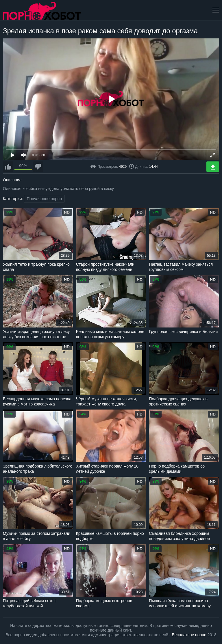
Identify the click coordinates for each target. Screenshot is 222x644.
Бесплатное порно (189, 635)
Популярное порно (44, 199)
